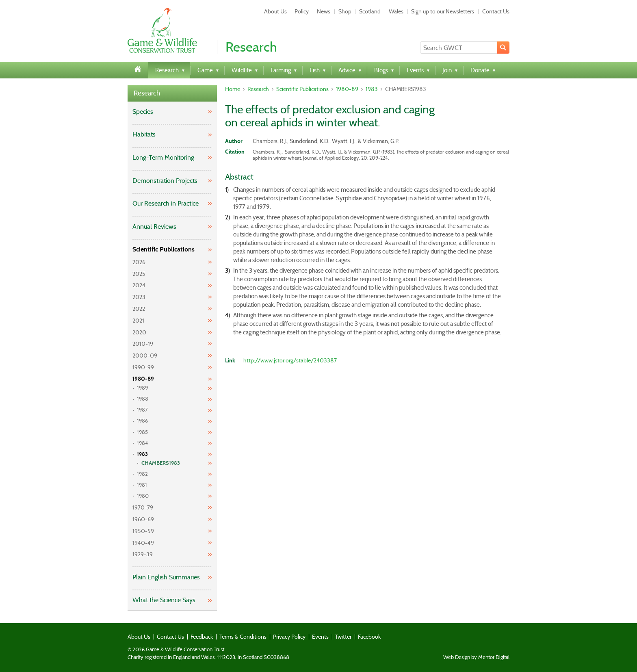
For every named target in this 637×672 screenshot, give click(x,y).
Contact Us (496, 11)
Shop (345, 11)
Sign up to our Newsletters (443, 11)
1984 (142, 443)
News (324, 11)
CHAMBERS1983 (161, 463)
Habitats (144, 134)
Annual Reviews (154, 227)
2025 (139, 274)
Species (143, 112)
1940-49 (143, 543)
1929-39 (143, 554)
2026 (139, 262)
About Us (275, 11)
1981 (142, 485)
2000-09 (145, 356)
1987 (142, 410)
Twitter (343, 637)
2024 (139, 285)
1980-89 (143, 379)
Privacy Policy (289, 637)
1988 (143, 399)
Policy (302, 11)
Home (233, 89)
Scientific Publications (164, 249)
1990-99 (143, 367)
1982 (142, 474)
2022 (139, 309)
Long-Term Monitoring (163, 157)
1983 (142, 454)
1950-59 (143, 531)
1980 (143, 496)
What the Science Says (164, 600)
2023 (139, 297)
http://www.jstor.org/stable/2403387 (290, 360)
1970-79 (143, 507)
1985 (142, 432)
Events (320, 637)
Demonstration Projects (165, 181)
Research (147, 93)
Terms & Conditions (243, 637)
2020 (139, 332)
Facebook (369, 637)
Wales (396, 11)
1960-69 (143, 519)
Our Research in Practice (166, 203)
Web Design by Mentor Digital (476, 657)
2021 (138, 321)
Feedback (202, 637)
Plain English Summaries (166, 577)
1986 (142, 421)
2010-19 (143, 344)
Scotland (370, 11)
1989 (142, 388)
